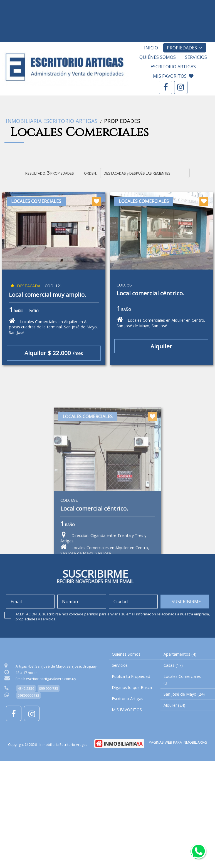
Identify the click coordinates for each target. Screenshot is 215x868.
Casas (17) (173, 665)
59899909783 (29, 695)
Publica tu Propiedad (131, 676)
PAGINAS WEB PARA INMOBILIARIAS (178, 742)
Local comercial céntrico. (150, 293)
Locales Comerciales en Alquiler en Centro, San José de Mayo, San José (161, 322)
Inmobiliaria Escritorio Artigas (52, 121)
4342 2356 (26, 688)
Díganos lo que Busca (132, 687)
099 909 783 (49, 688)
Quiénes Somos (158, 57)
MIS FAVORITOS (173, 76)
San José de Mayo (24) (184, 694)
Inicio (151, 48)
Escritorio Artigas (173, 66)
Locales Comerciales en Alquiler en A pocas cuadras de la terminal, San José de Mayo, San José (53, 326)
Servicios (196, 57)
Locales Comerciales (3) (182, 680)
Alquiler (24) (174, 705)
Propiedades (185, 48)
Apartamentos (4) (180, 654)
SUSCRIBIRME (186, 602)
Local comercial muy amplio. (48, 295)
